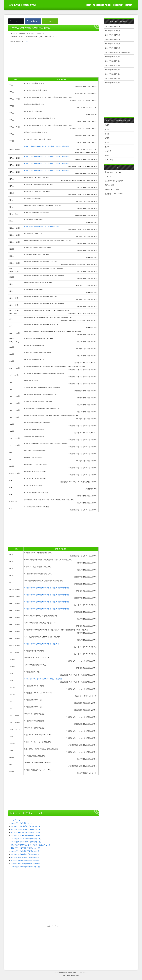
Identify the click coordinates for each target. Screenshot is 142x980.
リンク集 (108, 176)
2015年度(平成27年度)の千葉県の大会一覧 (26, 832)
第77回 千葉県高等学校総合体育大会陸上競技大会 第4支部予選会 (46, 170)
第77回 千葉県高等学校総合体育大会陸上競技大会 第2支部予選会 (46, 156)
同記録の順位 (109, 185)
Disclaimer (118, 5)
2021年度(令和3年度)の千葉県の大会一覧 (25, 851)
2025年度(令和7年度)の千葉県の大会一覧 (25, 864)
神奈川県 (108, 151)
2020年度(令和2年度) (112, 57)
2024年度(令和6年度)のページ (21, 823)
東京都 (107, 147)
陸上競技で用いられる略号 (114, 181)
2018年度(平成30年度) (113, 48)
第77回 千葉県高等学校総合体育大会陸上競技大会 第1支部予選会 (46, 146)
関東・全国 (109, 160)
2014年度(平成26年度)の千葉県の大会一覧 (26, 829)
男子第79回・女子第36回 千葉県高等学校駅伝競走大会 (43, 679)
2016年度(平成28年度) (113, 39)
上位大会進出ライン (113, 172)
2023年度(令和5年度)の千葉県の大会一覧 (25, 857)
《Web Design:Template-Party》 (71, 975)
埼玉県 (107, 138)
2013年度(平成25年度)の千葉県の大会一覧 (26, 826)
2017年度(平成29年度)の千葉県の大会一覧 (26, 839)
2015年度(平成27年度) (113, 35)
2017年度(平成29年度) (113, 44)
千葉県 (107, 142)
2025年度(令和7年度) (112, 78)
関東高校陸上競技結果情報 (68, 973)
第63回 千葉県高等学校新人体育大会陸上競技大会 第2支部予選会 (47, 595)
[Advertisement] (53, 60)
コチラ (27, 41)
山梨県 (107, 155)
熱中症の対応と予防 (112, 189)
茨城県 (107, 125)
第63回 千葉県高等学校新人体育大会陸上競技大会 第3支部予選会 (47, 588)
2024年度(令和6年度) (112, 74)
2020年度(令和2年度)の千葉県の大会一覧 (25, 848)
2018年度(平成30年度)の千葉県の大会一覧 (26, 842)
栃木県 (107, 129)
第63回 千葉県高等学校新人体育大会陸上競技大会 (41, 644)
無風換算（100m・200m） (114, 194)
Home (88, 5)
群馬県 (107, 134)
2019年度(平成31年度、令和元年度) (117, 52)
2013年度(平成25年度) (113, 26)
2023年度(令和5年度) (112, 70)
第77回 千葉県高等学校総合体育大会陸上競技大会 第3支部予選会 (46, 163)
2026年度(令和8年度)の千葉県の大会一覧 (25, 867)
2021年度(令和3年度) (112, 61)
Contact (129, 5)
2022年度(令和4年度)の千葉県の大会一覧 (25, 854)
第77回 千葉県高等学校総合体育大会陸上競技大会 (41, 226)
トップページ (16, 820)
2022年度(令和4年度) (112, 65)
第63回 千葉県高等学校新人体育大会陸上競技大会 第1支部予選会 (47, 602)
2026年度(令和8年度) (112, 83)
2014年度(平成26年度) (113, 31)
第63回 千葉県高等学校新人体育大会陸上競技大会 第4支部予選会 (47, 609)
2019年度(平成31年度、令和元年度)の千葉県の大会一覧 (31, 845)
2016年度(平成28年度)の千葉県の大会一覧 (26, 836)
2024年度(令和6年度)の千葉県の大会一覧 (25, 860)
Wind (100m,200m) (102, 5)
